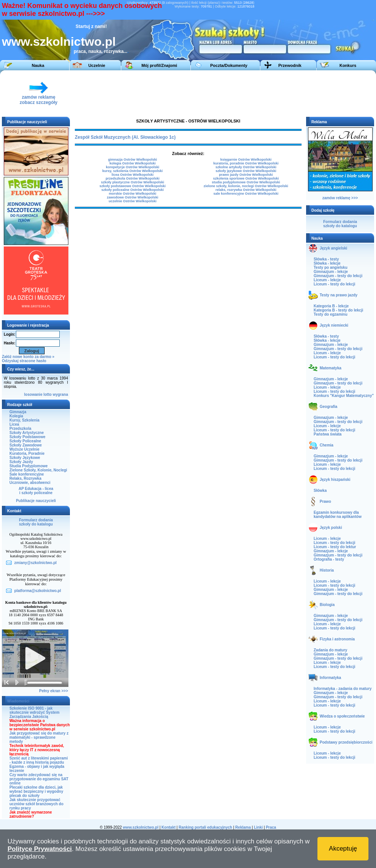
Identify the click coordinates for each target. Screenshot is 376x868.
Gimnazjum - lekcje (331, 272)
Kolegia (16, 416)
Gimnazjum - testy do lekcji (338, 276)
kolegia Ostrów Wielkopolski (133, 163)
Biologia (327, 605)
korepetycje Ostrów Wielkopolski (132, 167)
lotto (48, 394)
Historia (327, 570)
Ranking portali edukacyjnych (206, 827)
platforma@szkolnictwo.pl (38, 591)
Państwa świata (328, 434)
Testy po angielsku (330, 267)
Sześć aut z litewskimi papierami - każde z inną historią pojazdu (39, 760)
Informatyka (330, 678)
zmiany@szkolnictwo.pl (36, 563)
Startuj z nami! (91, 26)
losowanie (33, 394)
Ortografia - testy (329, 559)
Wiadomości (18, 701)
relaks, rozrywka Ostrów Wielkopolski (246, 190)
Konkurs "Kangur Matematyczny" (344, 396)
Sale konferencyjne (27, 474)
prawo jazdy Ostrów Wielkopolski (246, 175)
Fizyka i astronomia (337, 639)
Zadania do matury (330, 650)
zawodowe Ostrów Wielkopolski (133, 197)
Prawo (325, 501)
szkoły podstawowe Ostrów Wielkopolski (132, 186)
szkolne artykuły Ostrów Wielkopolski (246, 167)
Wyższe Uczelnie (24, 449)
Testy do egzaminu (330, 314)
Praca (271, 827)
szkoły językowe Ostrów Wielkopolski (246, 171)
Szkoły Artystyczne (27, 433)
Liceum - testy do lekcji (334, 284)
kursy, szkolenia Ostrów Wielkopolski (133, 171)
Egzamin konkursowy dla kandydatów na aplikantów (338, 515)
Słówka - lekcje (327, 263)
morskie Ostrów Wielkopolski (132, 194)
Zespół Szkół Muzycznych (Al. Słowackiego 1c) (125, 137)
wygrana (60, 394)
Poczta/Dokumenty (229, 65)
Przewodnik (290, 65)
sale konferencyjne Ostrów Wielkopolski (246, 194)
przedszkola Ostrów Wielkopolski (132, 178)
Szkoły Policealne (25, 441)
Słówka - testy (326, 259)
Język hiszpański (335, 480)
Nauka (38, 65)
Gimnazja (18, 412)
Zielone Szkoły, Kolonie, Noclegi (38, 470)
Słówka (320, 491)
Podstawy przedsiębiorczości (346, 742)
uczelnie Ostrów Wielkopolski (132, 201)
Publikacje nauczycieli (36, 501)
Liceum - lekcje (327, 280)
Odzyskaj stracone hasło (24, 361)
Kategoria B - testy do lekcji (338, 310)
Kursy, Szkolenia (24, 420)
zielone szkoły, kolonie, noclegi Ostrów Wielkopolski (246, 186)
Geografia (329, 407)
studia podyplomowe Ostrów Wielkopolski (246, 182)
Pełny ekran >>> (54, 691)
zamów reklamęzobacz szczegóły (39, 98)
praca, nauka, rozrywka (99, 51)
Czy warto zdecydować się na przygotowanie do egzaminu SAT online (39, 779)
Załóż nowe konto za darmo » (28, 357)
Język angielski (333, 248)
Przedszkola (20, 429)
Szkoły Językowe (25, 458)
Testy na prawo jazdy (339, 295)
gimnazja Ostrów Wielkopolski (132, 160)
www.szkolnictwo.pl (59, 42)
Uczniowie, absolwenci (30, 483)
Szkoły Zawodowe (26, 445)
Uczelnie (97, 65)
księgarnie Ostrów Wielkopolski (246, 160)
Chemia (326, 445)
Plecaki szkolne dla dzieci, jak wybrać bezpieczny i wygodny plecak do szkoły (36, 791)
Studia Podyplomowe (29, 466)
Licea (14, 424)
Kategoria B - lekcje (331, 306)
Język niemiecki (334, 325)
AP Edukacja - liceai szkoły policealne (36, 491)
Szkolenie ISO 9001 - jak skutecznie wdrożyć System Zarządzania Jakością (34, 712)
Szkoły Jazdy (21, 462)
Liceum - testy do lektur (335, 547)
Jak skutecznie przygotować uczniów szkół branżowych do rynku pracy (36, 804)
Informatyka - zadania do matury (343, 689)
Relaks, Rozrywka (26, 478)
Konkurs (348, 65)
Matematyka (330, 368)
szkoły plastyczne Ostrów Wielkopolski (132, 182)
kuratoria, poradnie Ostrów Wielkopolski (246, 163)
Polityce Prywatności (40, 849)
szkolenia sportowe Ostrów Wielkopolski (246, 178)
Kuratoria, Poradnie (27, 453)
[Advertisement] (186, 93)
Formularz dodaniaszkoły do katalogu (36, 522)
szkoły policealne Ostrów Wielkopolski (132, 190)
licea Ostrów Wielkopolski (132, 175)
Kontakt (168, 827)
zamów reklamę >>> (340, 198)
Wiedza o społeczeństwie (342, 716)
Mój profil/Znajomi (159, 65)
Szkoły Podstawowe (27, 437)
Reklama (243, 827)
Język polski (331, 528)
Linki (258, 827)
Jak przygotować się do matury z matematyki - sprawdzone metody (39, 737)
